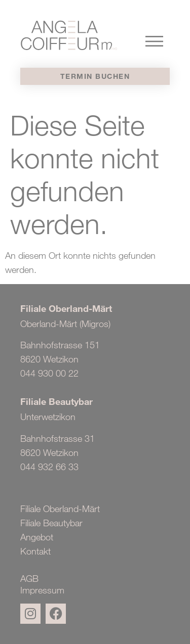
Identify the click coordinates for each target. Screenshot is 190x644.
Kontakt (35, 551)
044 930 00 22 (49, 373)
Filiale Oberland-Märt (60, 509)
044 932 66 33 (49, 467)
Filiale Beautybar (51, 523)
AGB (29, 579)
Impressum (42, 590)
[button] (154, 40)
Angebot (37, 537)
